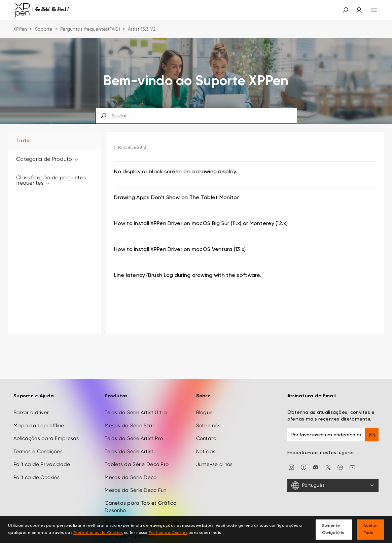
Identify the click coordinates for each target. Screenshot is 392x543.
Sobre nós (208, 412)
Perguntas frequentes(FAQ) (90, 29)
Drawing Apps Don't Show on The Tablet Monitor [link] (176, 198)
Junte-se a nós (215, 451)
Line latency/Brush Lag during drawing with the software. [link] (188, 276)
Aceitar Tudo (371, 529)
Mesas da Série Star (129, 412)
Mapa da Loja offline (39, 412)
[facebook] (304, 454)
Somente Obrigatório (333, 529)
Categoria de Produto (48, 159)
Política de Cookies (37, 464)
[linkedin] (340, 454)
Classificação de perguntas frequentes (51, 180)
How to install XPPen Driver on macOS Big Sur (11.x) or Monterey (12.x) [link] (201, 224)
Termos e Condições (38, 438)
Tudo (23, 141)
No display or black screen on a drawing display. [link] (176, 172)
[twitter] (328, 454)
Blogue (205, 399)
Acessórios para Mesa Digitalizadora (150, 510)
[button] (345, 10)
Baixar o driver (31, 399)
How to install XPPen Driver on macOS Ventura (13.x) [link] (180, 250)
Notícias (206, 438)
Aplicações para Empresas (46, 425)
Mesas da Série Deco (131, 464)
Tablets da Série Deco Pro (137, 451)
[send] (372, 421)
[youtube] (352, 454)
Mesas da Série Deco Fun (135, 477)
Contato (206, 425)
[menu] (370, 10)
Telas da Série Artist (129, 438)
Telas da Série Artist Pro (134, 425)
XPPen (20, 29)
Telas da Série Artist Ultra (136, 399)
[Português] (333, 472)
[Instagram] (291, 454)
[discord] (316, 454)
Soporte (44, 29)
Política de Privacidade (42, 451)
